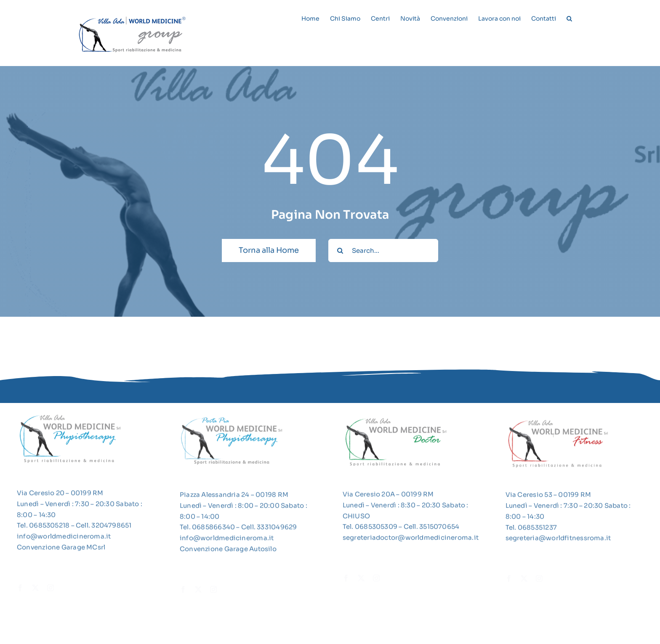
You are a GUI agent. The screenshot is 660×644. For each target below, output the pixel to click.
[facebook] (20, 590)
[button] (569, 18)
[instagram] (51, 590)
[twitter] (35, 590)
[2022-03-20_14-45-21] (69, 417)
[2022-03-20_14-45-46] (558, 422)
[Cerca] (340, 250)
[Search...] (383, 250)
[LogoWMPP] (232, 417)
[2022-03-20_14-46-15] (395, 422)
